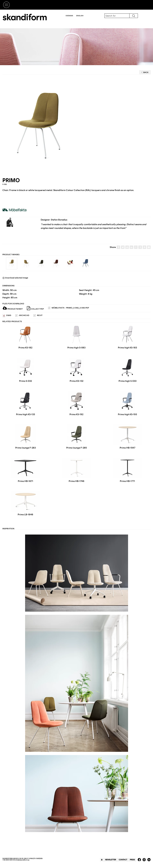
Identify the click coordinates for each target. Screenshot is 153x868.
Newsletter (111, 860)
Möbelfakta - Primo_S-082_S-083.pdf (69, 308)
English (80, 16)
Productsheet (13, 309)
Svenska (69, 16)
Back (145, 72)
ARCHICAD (22, 316)
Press (132, 860)
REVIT (38, 316)
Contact (123, 860)
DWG (7, 316)
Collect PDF (35, 308)
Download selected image (15, 278)
